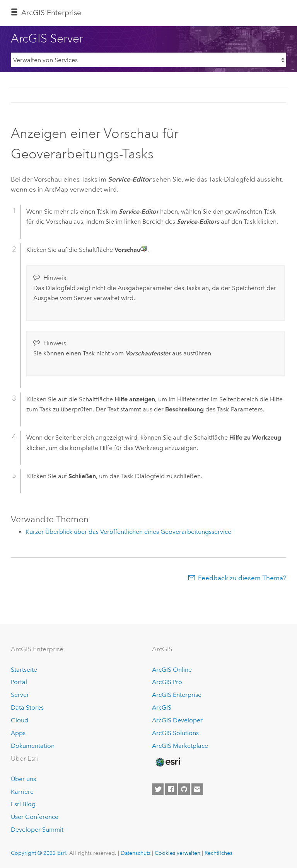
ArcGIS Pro (167, 682)
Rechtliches (218, 853)
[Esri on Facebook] (171, 789)
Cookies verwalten (178, 853)
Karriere (22, 792)
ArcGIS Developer (177, 720)
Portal (19, 682)
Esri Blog (23, 804)
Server (20, 695)
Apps (18, 733)
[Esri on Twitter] (158, 789)
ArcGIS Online (172, 670)
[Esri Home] (168, 762)
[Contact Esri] (197, 789)
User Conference (35, 817)
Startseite (24, 670)
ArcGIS (162, 707)
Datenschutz (136, 853)
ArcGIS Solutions (175, 733)
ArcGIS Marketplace (180, 746)
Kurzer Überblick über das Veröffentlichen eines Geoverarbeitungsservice (128, 532)
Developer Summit (37, 830)
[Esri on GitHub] (184, 789)
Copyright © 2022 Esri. (39, 853)
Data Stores (27, 707)
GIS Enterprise (51, 13)
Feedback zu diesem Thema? (242, 578)
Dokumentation (33, 746)
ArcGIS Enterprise (177, 695)
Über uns (23, 779)
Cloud (20, 720)
